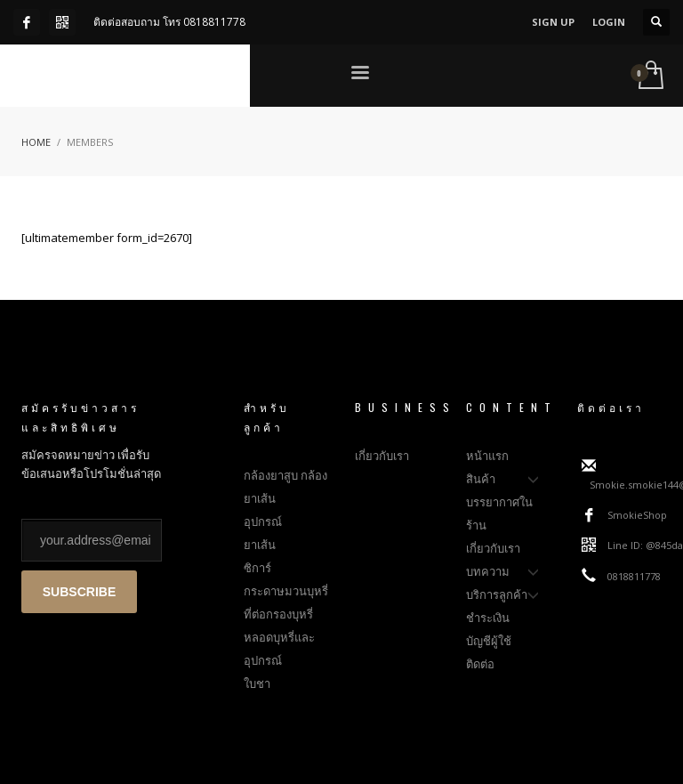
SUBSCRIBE (79, 592)
